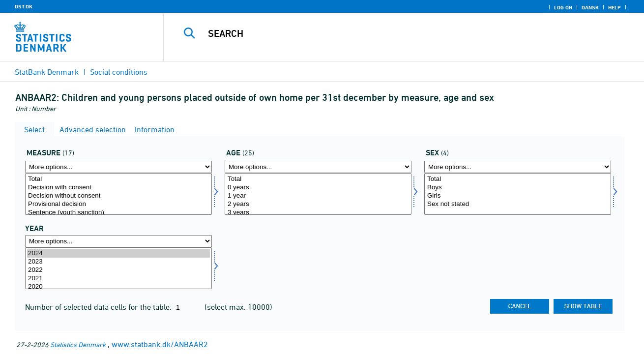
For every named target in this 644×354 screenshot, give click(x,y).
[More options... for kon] (518, 167)
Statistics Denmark (78, 344)
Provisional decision (118, 204)
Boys (518, 188)
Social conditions (119, 72)
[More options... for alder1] (318, 167)
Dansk (590, 7)
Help (615, 7)
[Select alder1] (318, 194)
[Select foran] (118, 194)
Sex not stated (518, 204)
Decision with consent (118, 188)
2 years (318, 204)
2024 (118, 253)
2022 (118, 270)
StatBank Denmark (47, 72)
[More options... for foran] (118, 167)
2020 (118, 287)
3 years (318, 213)
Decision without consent (118, 196)
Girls (518, 196)
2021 (118, 279)
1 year (318, 196)
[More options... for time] (118, 241)
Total (118, 179)
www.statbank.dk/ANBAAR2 (160, 344)
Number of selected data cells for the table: (99, 307)
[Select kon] (518, 194)
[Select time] (118, 268)
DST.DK (24, 6)
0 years (318, 188)
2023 (118, 262)
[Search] (394, 33)
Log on (563, 7)
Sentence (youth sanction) (118, 213)
